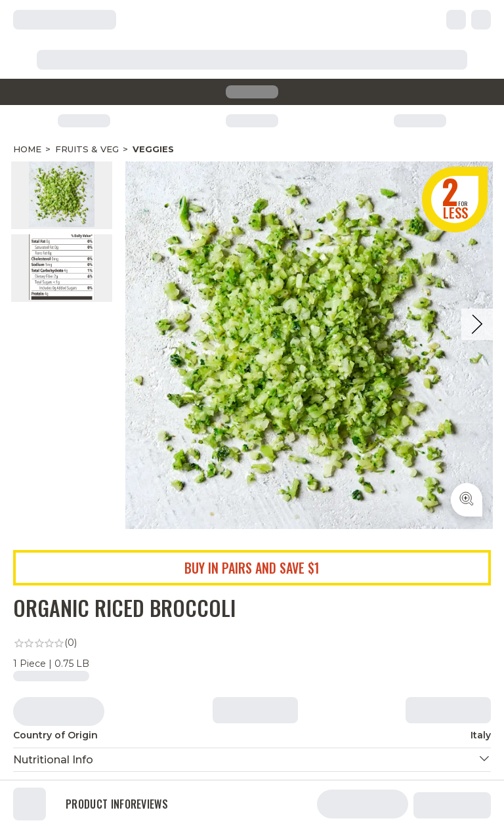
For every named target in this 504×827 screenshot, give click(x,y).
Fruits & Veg (87, 149)
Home (27, 149)
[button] (252, 760)
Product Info (98, 804)
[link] (252, 643)
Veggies (153, 149)
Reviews (149, 804)
